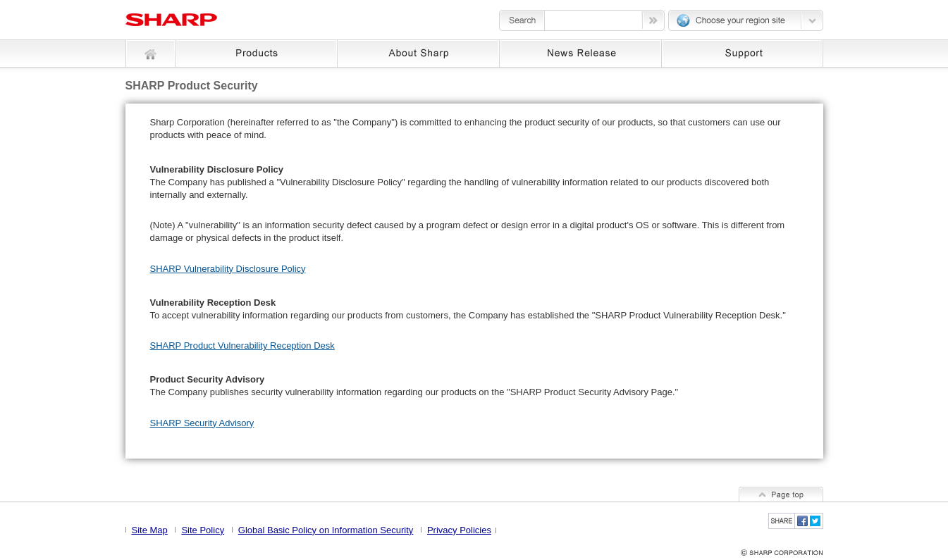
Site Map (150, 530)
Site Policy (203, 530)
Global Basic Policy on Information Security (326, 530)
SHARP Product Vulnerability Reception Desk (242, 346)
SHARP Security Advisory (202, 423)
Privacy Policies (459, 530)
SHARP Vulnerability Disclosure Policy (228, 269)
